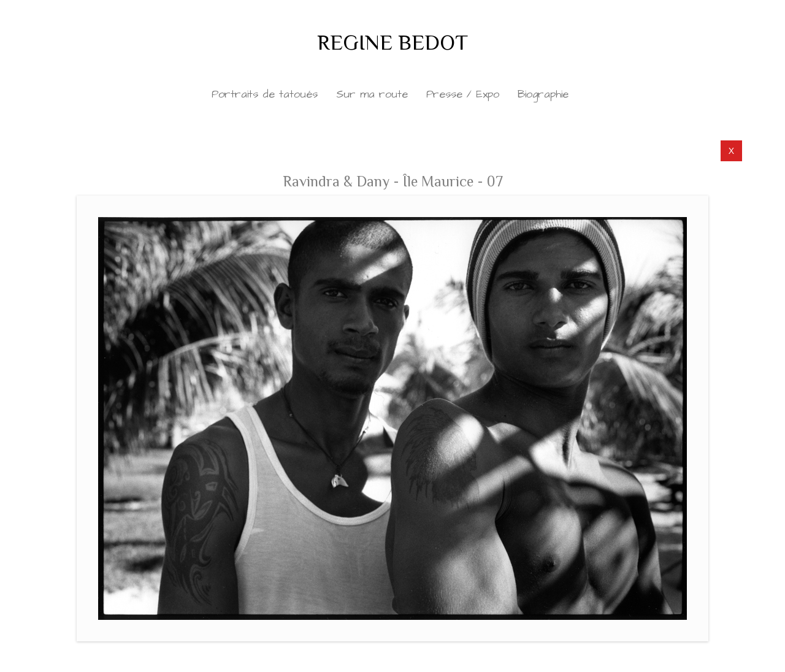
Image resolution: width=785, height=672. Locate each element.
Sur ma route (372, 94)
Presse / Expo (463, 94)
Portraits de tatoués (265, 94)
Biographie (543, 94)
